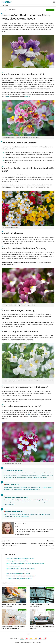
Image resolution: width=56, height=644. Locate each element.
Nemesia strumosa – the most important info (20, 559)
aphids (29, 414)
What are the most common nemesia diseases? (21, 576)
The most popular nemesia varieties (17, 561)
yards (8, 97)
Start (28, 634)
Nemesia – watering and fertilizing (17, 571)
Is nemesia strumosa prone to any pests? (19, 579)
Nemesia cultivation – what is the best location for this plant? (25, 564)
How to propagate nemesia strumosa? (18, 574)
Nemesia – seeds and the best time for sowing (20, 569)
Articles (5, 5)
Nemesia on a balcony (13, 566)
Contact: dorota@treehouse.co (23, 534)
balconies (27, 97)
